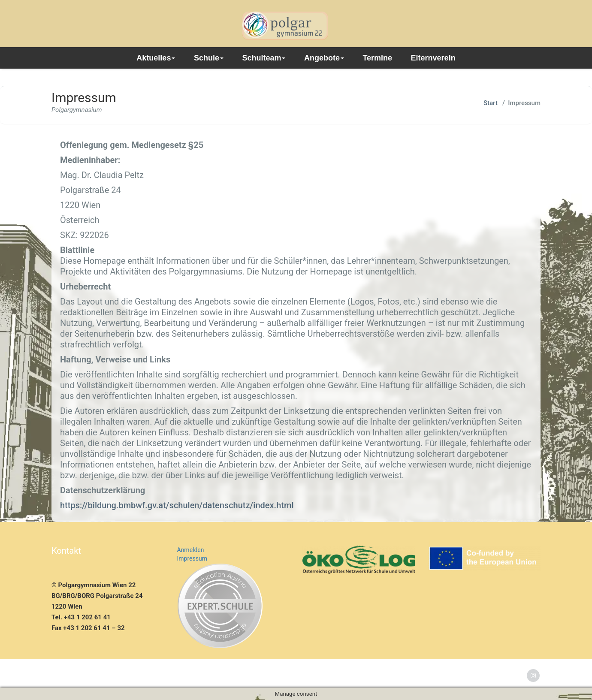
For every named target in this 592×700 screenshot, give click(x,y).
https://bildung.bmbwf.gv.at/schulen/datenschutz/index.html (177, 505)
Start (491, 103)
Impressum (192, 558)
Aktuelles (156, 58)
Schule (209, 58)
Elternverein (433, 58)
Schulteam (264, 58)
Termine (377, 58)
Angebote (324, 58)
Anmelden (191, 550)
